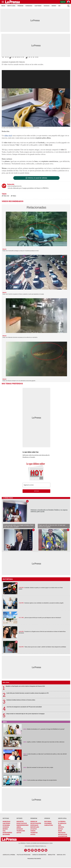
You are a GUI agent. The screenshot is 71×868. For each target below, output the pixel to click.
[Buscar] (69, 6)
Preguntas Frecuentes (34, 859)
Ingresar (63, 2)
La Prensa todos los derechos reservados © (35, 843)
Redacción (22, 62)
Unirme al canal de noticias (38, 178)
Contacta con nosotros (39, 855)
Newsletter (52, 855)
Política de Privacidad (24, 855)
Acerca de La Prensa (9, 855)
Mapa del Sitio (61, 855)
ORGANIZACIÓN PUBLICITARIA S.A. (35, 846)
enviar (36, 491)
